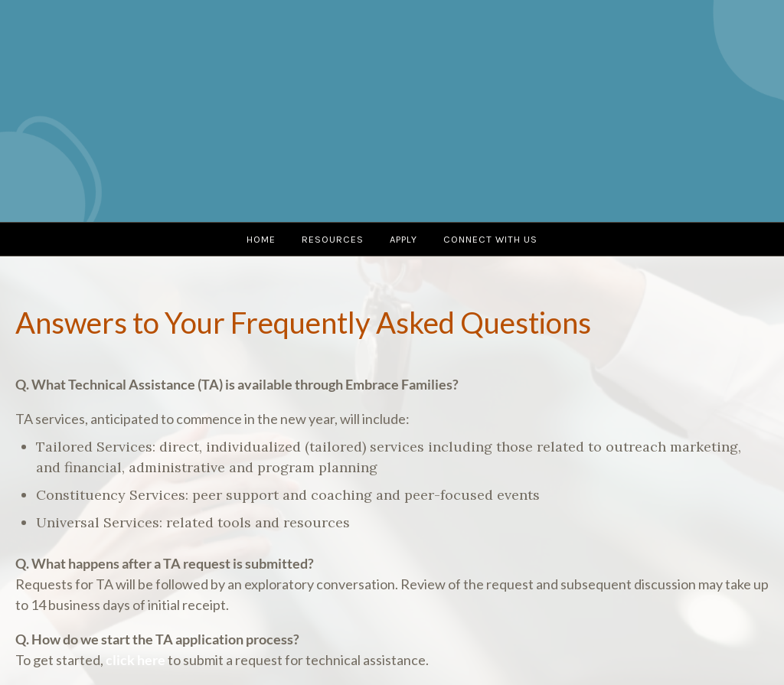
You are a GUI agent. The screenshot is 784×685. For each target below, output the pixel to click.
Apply (403, 239)
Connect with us (490, 239)
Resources (333, 239)
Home (261, 239)
